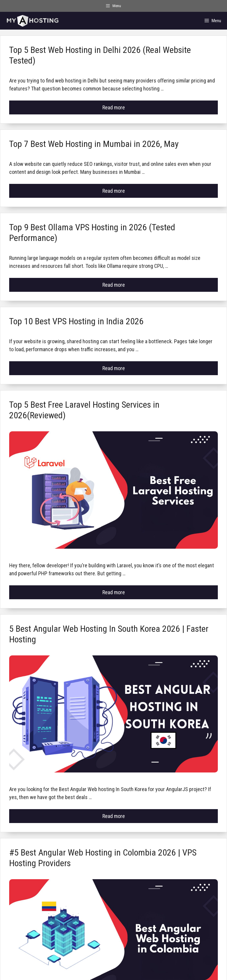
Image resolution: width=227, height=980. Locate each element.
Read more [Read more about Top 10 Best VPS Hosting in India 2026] (114, 368)
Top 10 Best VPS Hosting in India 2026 (76, 321)
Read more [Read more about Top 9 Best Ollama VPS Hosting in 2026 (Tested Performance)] (114, 285)
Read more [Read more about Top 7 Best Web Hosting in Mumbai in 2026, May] (114, 191)
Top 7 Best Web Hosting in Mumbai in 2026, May (94, 144)
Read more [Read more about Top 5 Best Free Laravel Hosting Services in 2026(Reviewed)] (114, 592)
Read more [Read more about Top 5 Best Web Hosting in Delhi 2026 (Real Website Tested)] (114, 107)
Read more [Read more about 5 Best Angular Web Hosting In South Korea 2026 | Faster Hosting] (114, 816)
